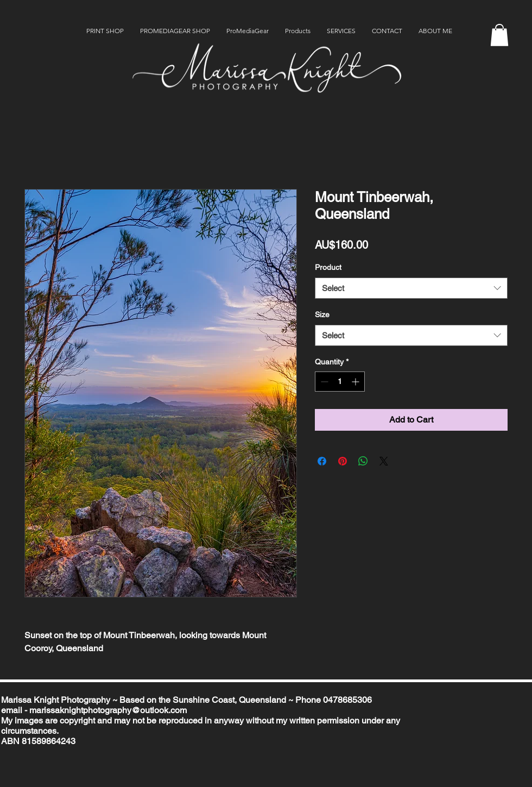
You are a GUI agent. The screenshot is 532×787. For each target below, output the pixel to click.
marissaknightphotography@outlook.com (108, 710)
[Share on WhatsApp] (363, 461)
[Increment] (356, 382)
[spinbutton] (340, 382)
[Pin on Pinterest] (343, 461)
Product (328, 267)
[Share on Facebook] (322, 461)
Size (322, 314)
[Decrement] (323, 382)
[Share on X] (384, 461)
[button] (499, 35)
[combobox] (411, 288)
